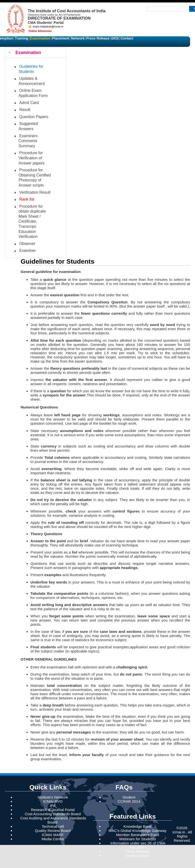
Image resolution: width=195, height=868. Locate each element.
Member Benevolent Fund (138, 835)
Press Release (98, 38)
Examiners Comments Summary (28, 141)
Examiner (28, 251)
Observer (27, 244)
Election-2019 (138, 856)
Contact (127, 38)
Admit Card (29, 103)
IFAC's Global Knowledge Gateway (138, 831)
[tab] (36, 53)
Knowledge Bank (138, 826)
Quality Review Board (53, 831)
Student (129, 797)
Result (25, 110)
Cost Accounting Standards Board (53, 814)
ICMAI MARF (53, 835)
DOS (115, 38)
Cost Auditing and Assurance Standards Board (53, 820)
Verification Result (35, 192)
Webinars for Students (138, 839)
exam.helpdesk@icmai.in (46, 27)
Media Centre (53, 839)
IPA (53, 806)
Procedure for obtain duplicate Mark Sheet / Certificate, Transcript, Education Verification (32, 222)
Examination (40, 38)
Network (78, 38)
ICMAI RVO (53, 801)
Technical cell (53, 826)
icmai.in (179, 832)
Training (21, 38)
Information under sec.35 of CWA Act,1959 (138, 845)
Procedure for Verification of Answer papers (32, 158)
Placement (61, 38)
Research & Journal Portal (53, 810)
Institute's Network (53, 797)
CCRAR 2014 (129, 801)
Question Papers (34, 117)
